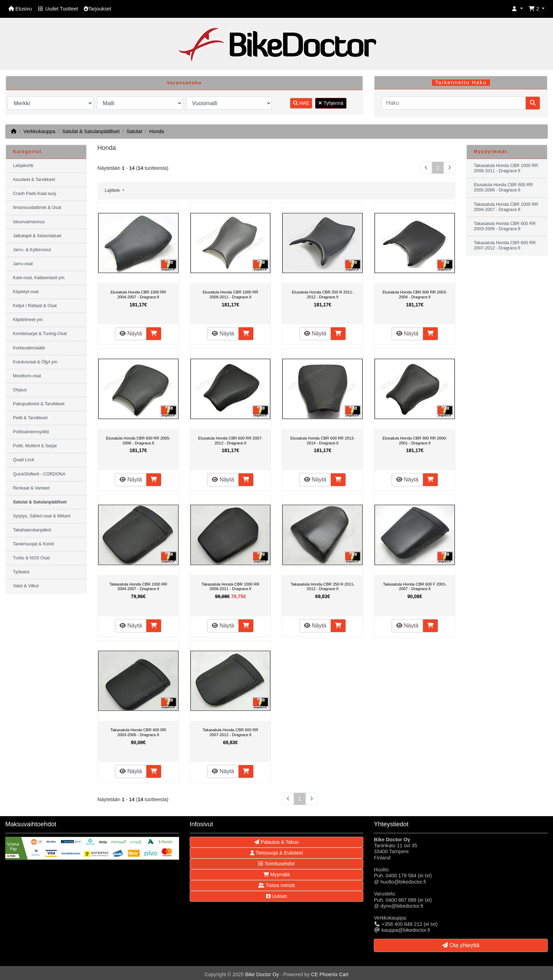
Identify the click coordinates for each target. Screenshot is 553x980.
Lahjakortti (23, 166)
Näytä (131, 333)
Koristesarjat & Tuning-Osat (40, 334)
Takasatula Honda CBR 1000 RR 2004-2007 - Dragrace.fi (138, 587)
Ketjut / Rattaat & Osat (35, 306)
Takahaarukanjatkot (32, 530)
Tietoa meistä (276, 885)
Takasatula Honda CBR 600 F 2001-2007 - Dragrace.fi (415, 587)
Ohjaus (20, 390)
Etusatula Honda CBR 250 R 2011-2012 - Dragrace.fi (322, 295)
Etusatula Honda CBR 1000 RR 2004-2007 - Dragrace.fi (138, 295)
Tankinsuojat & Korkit (34, 544)
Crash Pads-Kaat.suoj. (35, 194)
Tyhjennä (331, 103)
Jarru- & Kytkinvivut (32, 250)
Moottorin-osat (27, 376)
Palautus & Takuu (276, 842)
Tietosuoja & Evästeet (276, 853)
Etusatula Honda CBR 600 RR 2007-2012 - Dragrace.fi (230, 441)
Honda (157, 131)
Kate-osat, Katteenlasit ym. (39, 278)
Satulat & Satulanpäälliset (91, 131)
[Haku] (454, 103)
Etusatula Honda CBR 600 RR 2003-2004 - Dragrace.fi (415, 295)
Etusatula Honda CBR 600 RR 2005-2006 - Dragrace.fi (138, 441)
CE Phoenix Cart (330, 974)
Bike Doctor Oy (262, 974)
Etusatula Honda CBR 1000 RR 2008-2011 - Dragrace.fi (230, 295)
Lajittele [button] (113, 190)
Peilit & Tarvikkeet (30, 418)
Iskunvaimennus (29, 222)
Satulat (134, 131)
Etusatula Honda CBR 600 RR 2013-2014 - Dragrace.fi (323, 441)
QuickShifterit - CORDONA (39, 474)
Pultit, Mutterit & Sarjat (35, 446)
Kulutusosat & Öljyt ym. (36, 362)
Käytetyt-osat (26, 292)
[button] (517, 9)
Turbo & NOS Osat (31, 558)
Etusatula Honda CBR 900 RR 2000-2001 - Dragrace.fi (415, 441)
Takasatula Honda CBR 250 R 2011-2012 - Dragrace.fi (323, 587)
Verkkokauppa (39, 131)
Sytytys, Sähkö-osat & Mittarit (42, 516)
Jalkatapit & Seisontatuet (37, 236)
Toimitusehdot (276, 864)
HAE (301, 103)
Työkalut (21, 572)
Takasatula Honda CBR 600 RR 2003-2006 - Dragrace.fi (138, 732)
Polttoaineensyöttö (31, 432)
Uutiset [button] (276, 896)
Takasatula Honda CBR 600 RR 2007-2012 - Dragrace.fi (230, 732)
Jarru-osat (23, 264)
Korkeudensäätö (29, 348)
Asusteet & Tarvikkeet (34, 180)
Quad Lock (24, 460)
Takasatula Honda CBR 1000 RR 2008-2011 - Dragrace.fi (231, 587)
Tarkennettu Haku (461, 82)
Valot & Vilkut (26, 586)
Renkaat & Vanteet (31, 488)
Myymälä (277, 874)
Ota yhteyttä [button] (461, 945)
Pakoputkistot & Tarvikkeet (39, 404)
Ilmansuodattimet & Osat (37, 208)
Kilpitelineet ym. (28, 320)
